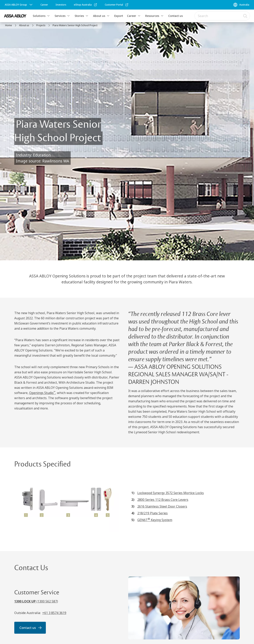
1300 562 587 (47, 601)
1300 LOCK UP (25, 601)
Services (60, 16)
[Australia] (241, 5)
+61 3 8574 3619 (54, 613)
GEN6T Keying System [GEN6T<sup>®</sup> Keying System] (155, 520)
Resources (152, 16)
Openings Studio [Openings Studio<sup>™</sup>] (42, 393)
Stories (79, 16)
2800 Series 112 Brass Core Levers (163, 500)
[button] (48, 16)
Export (119, 16)
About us (99, 16)
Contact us (176, 16)
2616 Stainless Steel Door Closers (162, 506)
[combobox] (222, 16)
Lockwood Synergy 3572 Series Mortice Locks (171, 493)
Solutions (39, 16)
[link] (44, 5)
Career (132, 16)
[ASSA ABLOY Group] (19, 5)
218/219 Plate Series (152, 513)
